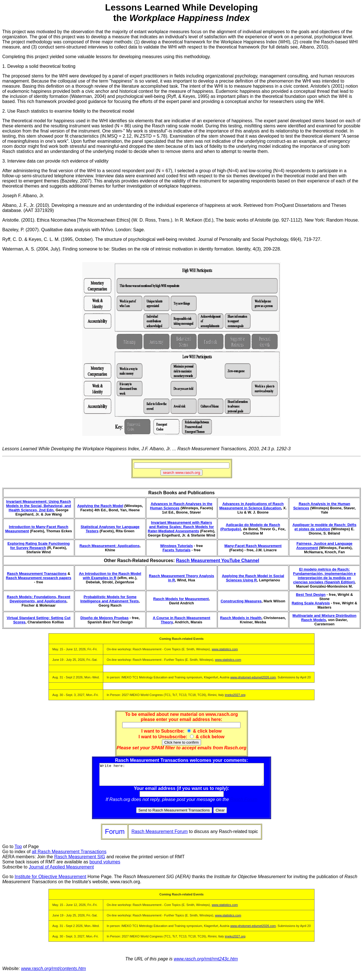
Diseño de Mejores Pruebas (105, 618)
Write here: (182, 777)
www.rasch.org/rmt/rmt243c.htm (206, 963)
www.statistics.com (225, 649)
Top (18, 851)
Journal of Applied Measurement (61, 871)
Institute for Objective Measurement (51, 881)
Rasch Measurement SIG (80, 861)
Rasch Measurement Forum (159, 836)
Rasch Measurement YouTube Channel (217, 561)
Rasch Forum (244, 804)
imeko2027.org (235, 695)
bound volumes (105, 866)
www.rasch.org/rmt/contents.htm (53, 973)
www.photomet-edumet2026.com (253, 677)
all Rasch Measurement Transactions (69, 856)
